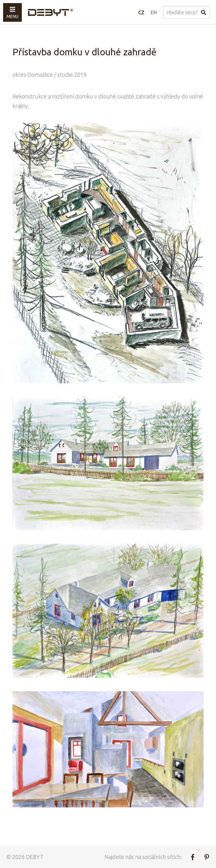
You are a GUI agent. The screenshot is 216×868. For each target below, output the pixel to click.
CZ (141, 12)
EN (154, 12)
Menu (12, 13)
